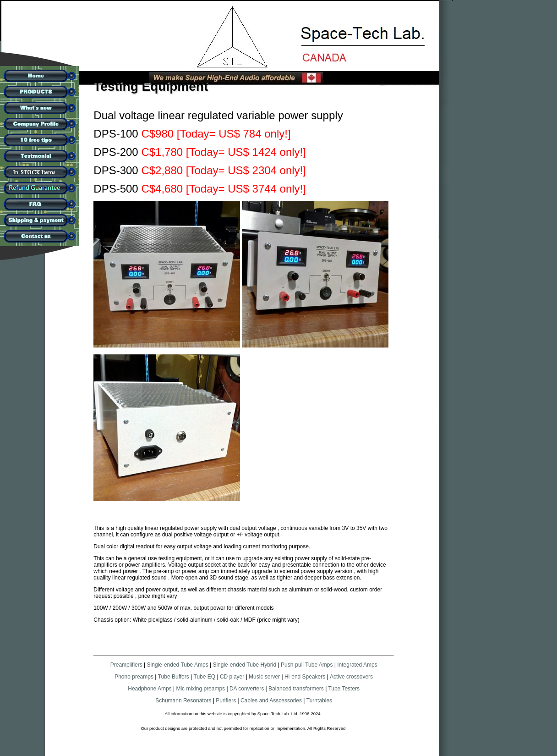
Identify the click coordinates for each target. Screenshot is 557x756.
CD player (232, 677)
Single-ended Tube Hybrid (244, 665)
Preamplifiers (126, 665)
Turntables (319, 701)
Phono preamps (134, 677)
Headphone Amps (150, 689)
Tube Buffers (174, 677)
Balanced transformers (296, 689)
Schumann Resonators (183, 701)
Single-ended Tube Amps (178, 665)
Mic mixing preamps (200, 689)
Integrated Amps (357, 665)
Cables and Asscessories (271, 701)
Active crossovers (351, 677)
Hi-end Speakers (305, 677)
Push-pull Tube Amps (307, 665)
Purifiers (226, 701)
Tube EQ (205, 677)
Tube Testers (343, 689)
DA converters (246, 689)
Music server (264, 677)
